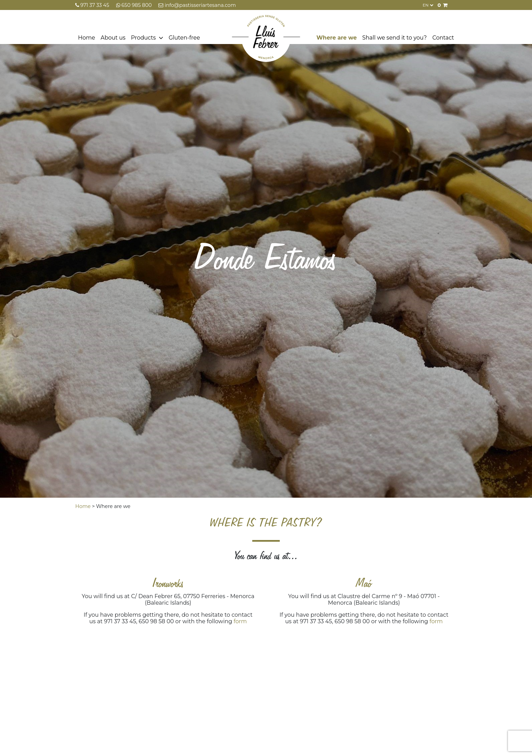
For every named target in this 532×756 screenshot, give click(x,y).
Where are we (337, 38)
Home (87, 38)
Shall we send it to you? (395, 38)
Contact (443, 38)
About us (113, 38)
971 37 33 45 (93, 5)
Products (143, 38)
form (240, 621)
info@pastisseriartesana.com (197, 5)
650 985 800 (135, 5)
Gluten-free (184, 38)
